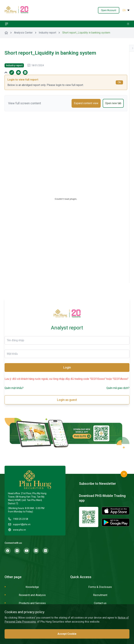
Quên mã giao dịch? (118, 388)
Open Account (109, 10)
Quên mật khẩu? (14, 388)
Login (67, 367)
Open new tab (113, 103)
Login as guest (67, 400)
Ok (119, 82)
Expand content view (86, 103)
